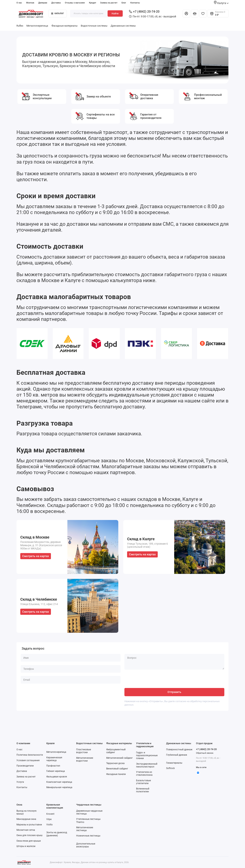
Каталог (58, 13)
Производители (25, 766)
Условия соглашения (28, 760)
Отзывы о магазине (75, 3)
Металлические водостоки (85, 759)
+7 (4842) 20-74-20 (144, 12)
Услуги (20, 782)
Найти (115, 14)
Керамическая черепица (54, 759)
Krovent (50, 814)
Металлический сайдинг (119, 758)
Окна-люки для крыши (29, 841)
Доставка (56, 3)
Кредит (93, 3)
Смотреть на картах (36, 556)
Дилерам (43, 3)
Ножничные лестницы (88, 836)
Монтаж (30, 3)
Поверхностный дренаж (179, 750)
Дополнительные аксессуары (86, 845)
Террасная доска (115, 763)
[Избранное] (203, 14)
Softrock (170, 768)
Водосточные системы (94, 26)
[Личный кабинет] (186, 14)
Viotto (49, 825)
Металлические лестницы (85, 829)
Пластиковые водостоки (84, 751)
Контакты (135, 3)
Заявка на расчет (109, 3)
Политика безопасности (30, 755)
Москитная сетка (26, 830)
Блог (124, 3)
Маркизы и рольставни (29, 825)
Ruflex (20, 26)
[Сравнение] (195, 14)
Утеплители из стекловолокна (144, 773)
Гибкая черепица (56, 771)
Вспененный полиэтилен (143, 790)
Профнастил (53, 766)
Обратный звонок (205, 753)
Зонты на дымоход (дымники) (57, 834)
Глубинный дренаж (177, 755)
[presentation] (154, 681)
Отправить (174, 692)
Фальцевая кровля (57, 777)
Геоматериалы (174, 763)
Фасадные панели (116, 774)
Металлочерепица (37, 26)
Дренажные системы (123, 26)
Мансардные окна (26, 819)
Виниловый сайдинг (117, 769)
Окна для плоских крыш (29, 835)
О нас (19, 3)
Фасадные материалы (65, 26)
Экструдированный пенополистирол (147, 765)
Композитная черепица (59, 782)
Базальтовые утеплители (143, 782)
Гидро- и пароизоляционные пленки (147, 755)
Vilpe (49, 819)
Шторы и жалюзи (26, 846)
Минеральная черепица (59, 787)
